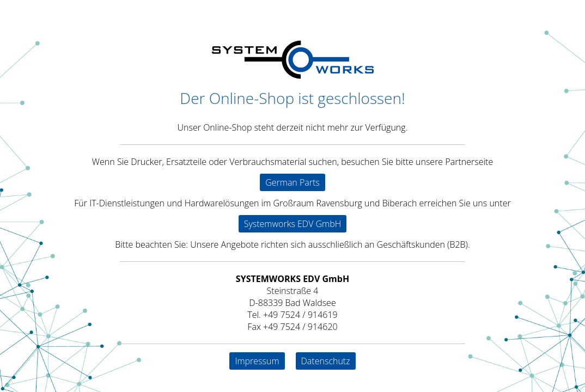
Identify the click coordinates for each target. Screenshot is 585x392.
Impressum (257, 361)
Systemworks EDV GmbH (293, 224)
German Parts (292, 182)
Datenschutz (326, 361)
